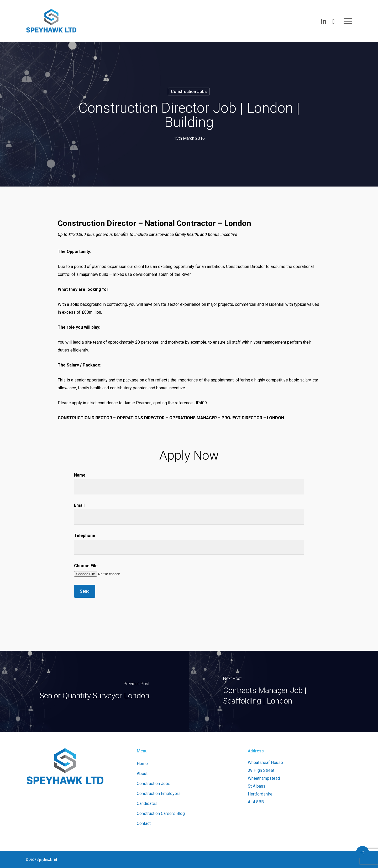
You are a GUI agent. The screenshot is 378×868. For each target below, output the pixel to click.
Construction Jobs (189, 92)
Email (189, 514)
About (142, 774)
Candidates (147, 804)
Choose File (189, 570)
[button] (348, 21)
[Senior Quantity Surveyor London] (94, 691)
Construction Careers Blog (161, 813)
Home (142, 764)
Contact (144, 823)
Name (189, 484)
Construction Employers (159, 794)
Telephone (189, 544)
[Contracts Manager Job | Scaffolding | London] (283, 691)
